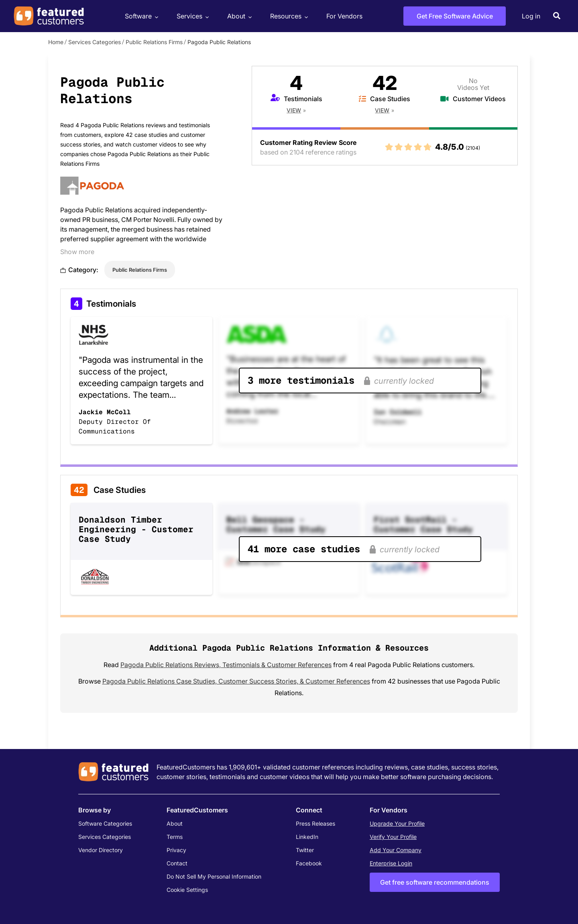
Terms (175, 837)
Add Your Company (396, 850)
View (294, 110)
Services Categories (95, 42)
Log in (531, 16)
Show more (77, 252)
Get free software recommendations (435, 882)
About (238, 16)
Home (56, 42)
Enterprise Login (391, 863)
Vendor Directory (101, 850)
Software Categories (105, 823)
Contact (177, 863)
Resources (288, 16)
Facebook (309, 863)
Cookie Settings (187, 890)
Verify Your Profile (393, 837)
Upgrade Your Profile (397, 823)
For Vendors (344, 16)
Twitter (305, 850)
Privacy (176, 850)
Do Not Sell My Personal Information (214, 876)
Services (192, 16)
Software (140, 16)
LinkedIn (307, 837)
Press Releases (315, 823)
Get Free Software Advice (455, 16)
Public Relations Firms (154, 42)
